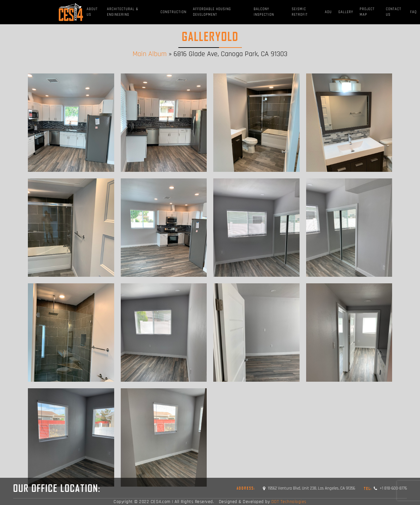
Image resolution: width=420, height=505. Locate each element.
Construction (173, 12)
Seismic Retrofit (300, 12)
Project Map (367, 12)
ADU (328, 12)
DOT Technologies (289, 502)
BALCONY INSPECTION (264, 12)
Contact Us (394, 12)
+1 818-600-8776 (385, 488)
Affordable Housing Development (212, 12)
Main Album (150, 54)
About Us (92, 12)
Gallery (346, 12)
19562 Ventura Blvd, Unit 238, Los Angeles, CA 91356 (309, 488)
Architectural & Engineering (123, 12)
